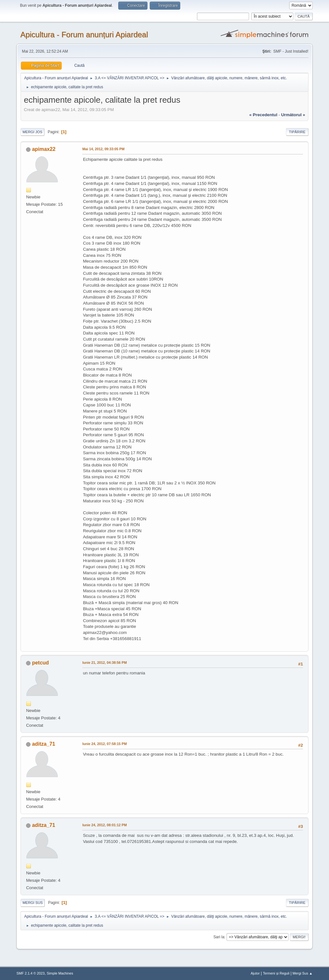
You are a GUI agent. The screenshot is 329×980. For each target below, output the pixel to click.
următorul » (293, 115)
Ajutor (255, 973)
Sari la (219, 937)
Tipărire (297, 132)
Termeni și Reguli (276, 973)
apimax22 (44, 149)
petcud (40, 663)
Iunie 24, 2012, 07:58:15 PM (104, 744)
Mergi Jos (32, 132)
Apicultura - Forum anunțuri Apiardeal (84, 35)
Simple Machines (60, 973)
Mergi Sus (33, 903)
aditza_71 (44, 744)
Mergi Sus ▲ (303, 973)
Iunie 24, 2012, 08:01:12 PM (104, 825)
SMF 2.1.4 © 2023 (31, 973)
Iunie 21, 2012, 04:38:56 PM (104, 663)
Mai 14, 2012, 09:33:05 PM (103, 149)
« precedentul (263, 115)
